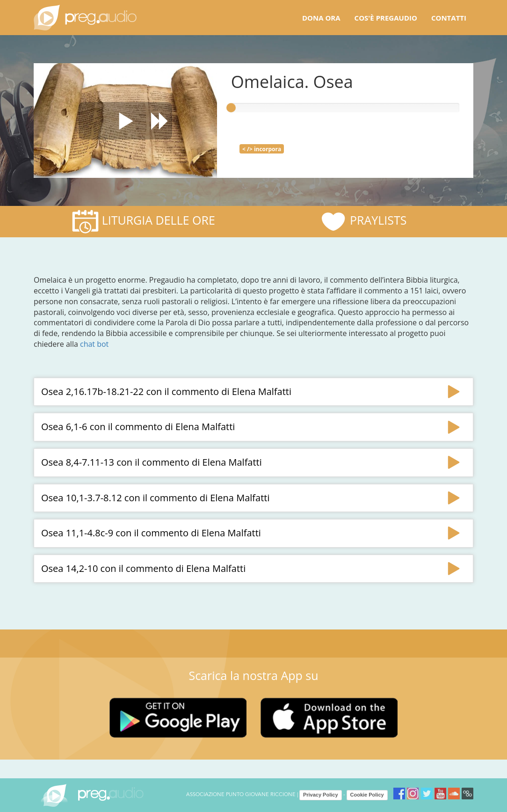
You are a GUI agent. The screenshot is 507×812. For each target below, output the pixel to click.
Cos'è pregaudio (386, 18)
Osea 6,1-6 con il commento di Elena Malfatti (138, 427)
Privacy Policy (321, 795)
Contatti (449, 18)
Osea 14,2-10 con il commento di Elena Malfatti (143, 568)
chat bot (94, 344)
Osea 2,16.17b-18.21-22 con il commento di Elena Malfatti (166, 391)
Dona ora (321, 18)
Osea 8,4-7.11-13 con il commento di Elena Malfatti (152, 462)
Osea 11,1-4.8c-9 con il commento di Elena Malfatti (151, 533)
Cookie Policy (367, 795)
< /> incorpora (262, 149)
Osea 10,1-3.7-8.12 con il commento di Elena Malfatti (155, 498)
